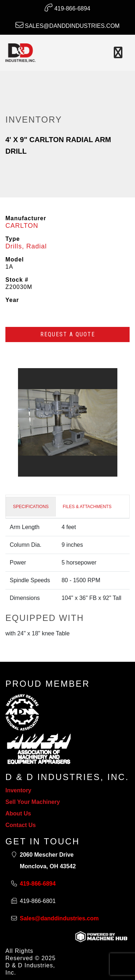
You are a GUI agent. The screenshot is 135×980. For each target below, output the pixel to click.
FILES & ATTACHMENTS (87, 507)
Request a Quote (68, 334)
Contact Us (21, 825)
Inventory (18, 790)
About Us (18, 813)
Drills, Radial (26, 246)
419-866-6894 (67, 8)
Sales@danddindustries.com (68, 25)
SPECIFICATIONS (31, 507)
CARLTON (22, 226)
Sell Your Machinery (33, 802)
